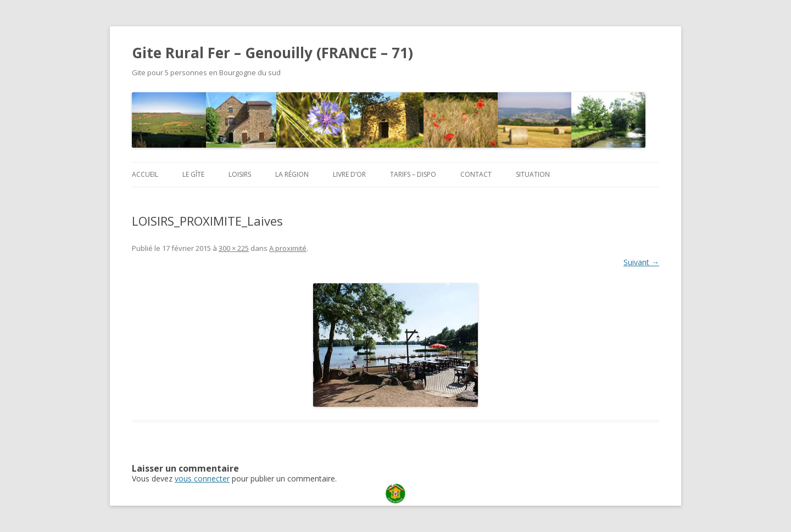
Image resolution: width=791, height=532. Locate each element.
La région (292, 174)
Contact (476, 174)
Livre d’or (349, 174)
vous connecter (202, 478)
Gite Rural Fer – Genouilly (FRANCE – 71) (272, 53)
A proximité (288, 248)
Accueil (145, 174)
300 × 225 (234, 248)
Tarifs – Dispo (413, 174)
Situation (533, 174)
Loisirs (240, 174)
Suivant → (641, 262)
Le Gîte (193, 174)
